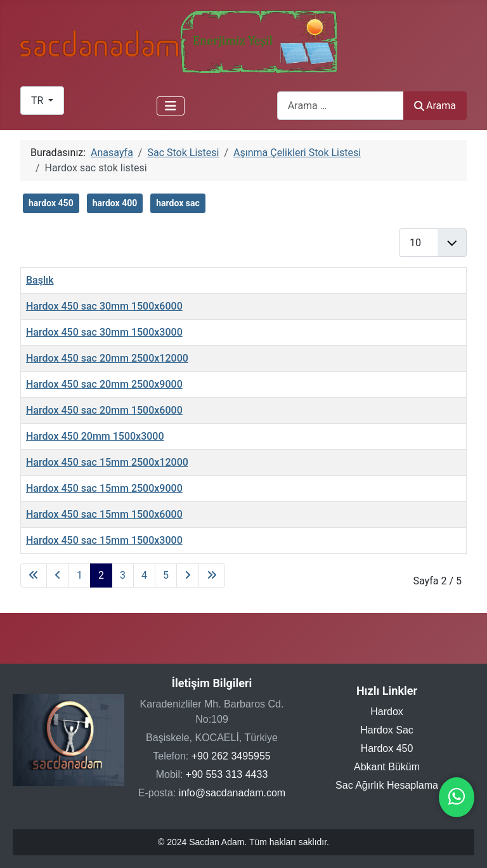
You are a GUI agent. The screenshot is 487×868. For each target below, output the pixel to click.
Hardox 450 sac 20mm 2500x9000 (104, 384)
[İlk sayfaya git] (34, 575)
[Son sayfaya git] (212, 575)
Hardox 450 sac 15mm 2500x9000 (104, 488)
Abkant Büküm (387, 767)
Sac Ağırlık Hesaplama (387, 785)
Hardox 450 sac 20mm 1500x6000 (104, 410)
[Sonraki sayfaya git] (188, 575)
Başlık (40, 280)
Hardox (387, 712)
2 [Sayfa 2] (101, 575)
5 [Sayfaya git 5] (166, 575)
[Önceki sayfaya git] (58, 575)
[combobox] (341, 106)
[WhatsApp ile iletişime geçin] (457, 800)
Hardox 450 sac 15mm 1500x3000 (104, 540)
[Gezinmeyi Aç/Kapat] (171, 106)
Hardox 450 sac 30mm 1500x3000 (104, 332)
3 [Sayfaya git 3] (123, 575)
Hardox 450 (387, 748)
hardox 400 (115, 203)
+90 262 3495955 (231, 756)
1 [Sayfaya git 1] (80, 575)
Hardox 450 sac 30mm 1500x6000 (104, 306)
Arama (435, 106)
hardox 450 (51, 203)
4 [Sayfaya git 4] (144, 575)
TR (38, 101)
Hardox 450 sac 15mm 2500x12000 (107, 462)
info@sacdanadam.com (232, 793)
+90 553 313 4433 (227, 774)
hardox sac (178, 203)
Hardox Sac (387, 730)
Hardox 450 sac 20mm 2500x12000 (107, 358)
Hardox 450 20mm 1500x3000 (95, 436)
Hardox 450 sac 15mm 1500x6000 (104, 514)
